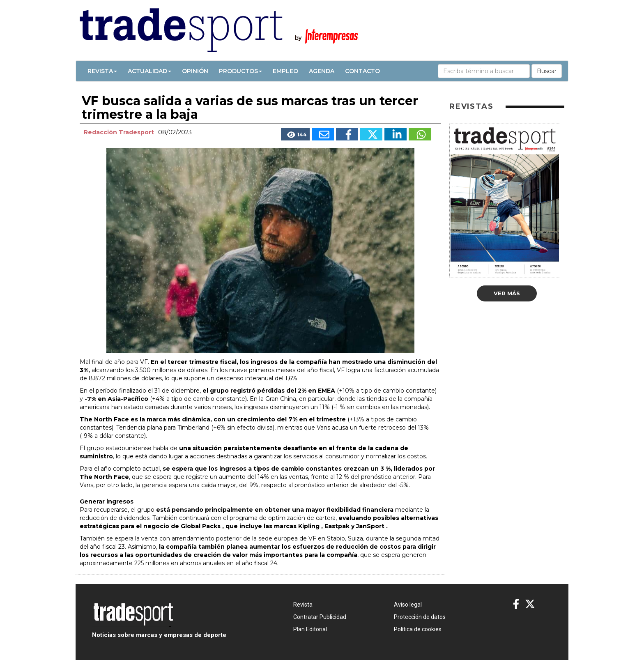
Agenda (322, 71)
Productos (240, 71)
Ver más (507, 293)
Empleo (285, 71)
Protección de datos (420, 617)
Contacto (362, 71)
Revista (102, 71)
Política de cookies (418, 629)
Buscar (547, 71)
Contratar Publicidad (320, 617)
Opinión (195, 71)
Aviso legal (408, 605)
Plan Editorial (310, 629)
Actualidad (149, 71)
